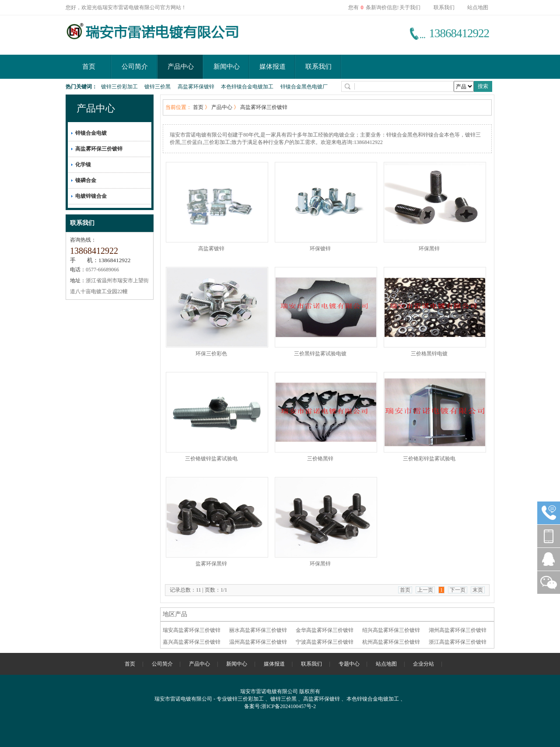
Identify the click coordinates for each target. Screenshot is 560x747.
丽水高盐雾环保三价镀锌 (258, 630)
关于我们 (410, 7)
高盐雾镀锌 (211, 249)
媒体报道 (273, 67)
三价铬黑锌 (320, 459)
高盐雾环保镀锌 (196, 87)
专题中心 (349, 664)
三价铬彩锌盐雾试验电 (429, 459)
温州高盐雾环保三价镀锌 (258, 642)
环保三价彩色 (211, 354)
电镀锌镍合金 (91, 196)
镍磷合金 (86, 180)
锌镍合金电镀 (91, 133)
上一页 (425, 590)
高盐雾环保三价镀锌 (99, 149)
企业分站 (423, 664)
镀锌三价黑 (157, 87)
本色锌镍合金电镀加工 (247, 87)
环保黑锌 (429, 249)
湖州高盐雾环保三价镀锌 (458, 630)
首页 (89, 67)
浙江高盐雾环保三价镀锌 (458, 642)
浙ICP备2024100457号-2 (289, 706)
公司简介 (135, 67)
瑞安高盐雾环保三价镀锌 (192, 630)
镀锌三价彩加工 (119, 87)
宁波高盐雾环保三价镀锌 (325, 642)
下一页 (458, 590)
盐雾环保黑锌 (211, 564)
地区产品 (175, 614)
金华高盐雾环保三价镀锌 (325, 630)
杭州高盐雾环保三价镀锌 (391, 642)
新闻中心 (227, 67)
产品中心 (181, 67)
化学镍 (83, 165)
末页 (478, 590)
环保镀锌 (320, 249)
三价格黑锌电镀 (429, 354)
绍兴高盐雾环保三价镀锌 (391, 630)
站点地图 (478, 7)
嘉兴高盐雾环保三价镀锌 (192, 642)
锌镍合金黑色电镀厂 (304, 87)
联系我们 (444, 7)
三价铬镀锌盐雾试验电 (211, 459)
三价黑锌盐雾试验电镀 (320, 354)
